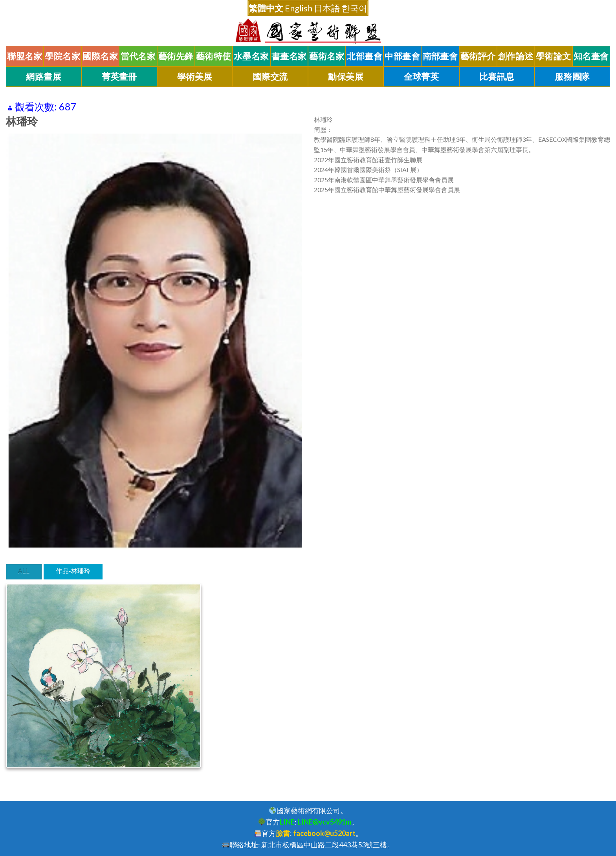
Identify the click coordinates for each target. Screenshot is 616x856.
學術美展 (195, 77)
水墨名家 (251, 56)
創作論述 (516, 56)
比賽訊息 (497, 77)
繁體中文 (266, 8)
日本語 (327, 8)
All (24, 571)
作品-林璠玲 (73, 571)
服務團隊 (572, 77)
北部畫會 (365, 56)
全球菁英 (422, 77)
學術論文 (554, 56)
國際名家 (100, 56)
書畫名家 (289, 56)
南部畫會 (440, 56)
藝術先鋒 (176, 56)
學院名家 (62, 56)
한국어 (354, 8)
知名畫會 (591, 56)
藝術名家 (327, 56)
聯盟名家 (25, 56)
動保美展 (346, 77)
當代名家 (138, 56)
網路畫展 (44, 77)
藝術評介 (478, 56)
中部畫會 (402, 56)
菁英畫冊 (119, 77)
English (299, 8)
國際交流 (270, 77)
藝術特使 (214, 56)
